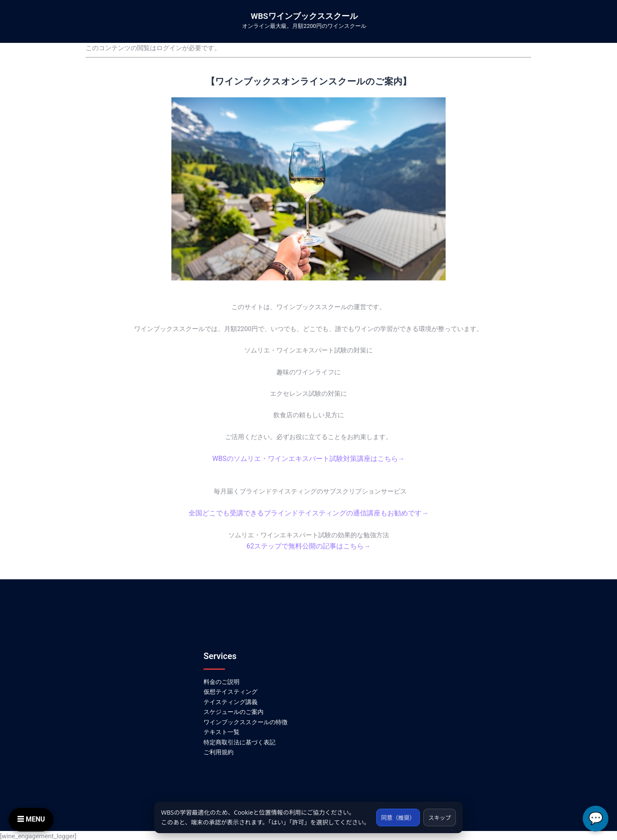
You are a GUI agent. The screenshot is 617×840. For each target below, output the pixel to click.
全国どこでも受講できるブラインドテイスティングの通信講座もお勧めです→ (309, 512)
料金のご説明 (222, 680)
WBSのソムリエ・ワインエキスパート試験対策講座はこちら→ (308, 458)
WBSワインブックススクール (304, 16)
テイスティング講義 (231, 700)
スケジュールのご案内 (234, 710)
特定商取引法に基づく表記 (240, 741)
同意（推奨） (394, 812)
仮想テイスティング (231, 690)
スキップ (438, 812)
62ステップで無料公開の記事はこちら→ (308, 545)
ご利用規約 (219, 751)
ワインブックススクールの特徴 (246, 720)
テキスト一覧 (222, 731)
